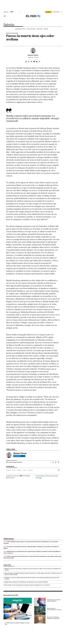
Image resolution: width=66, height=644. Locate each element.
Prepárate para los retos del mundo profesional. (54, 600)
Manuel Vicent (33, 55)
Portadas (46, 29)
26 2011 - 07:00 (33, 57)
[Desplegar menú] (5, 16)
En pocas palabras (31, 29)
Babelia (9, 25)
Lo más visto (7, 565)
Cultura (25, 470)
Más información (11, 478)
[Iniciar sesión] (57, 12)
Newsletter (40, 29)
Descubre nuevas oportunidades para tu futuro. (54, 609)
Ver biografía (19, 456)
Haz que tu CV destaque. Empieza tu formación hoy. (53, 618)
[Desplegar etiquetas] (59, 470)
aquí (40, 478)
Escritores (9, 470)
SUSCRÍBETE (48, 12)
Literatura (19, 470)
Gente (14, 470)
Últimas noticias (9, 539)
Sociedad (30, 470)
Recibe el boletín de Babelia (15, 462)
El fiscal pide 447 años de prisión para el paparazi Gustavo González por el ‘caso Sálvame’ (27, 585)
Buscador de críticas (20, 29)
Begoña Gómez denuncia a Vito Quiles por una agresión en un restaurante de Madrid (26, 582)
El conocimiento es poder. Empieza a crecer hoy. (17, 624)
